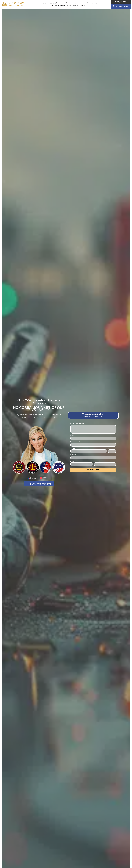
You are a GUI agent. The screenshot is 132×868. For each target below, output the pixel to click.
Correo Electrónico (76, 442)
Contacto (83, 6)
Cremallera (97, 461)
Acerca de (43, 3)
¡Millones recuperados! (39, 484)
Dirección (73, 455)
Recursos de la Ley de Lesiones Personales (65, 6)
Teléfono (73, 448)
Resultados (94, 3)
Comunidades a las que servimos (70, 3)
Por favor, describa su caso (78, 423)
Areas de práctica (53, 3)
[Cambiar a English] (33, 478)
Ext (109, 448)
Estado (72, 461)
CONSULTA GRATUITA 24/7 (121, 2)
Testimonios (85, 3)
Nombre (73, 435)
